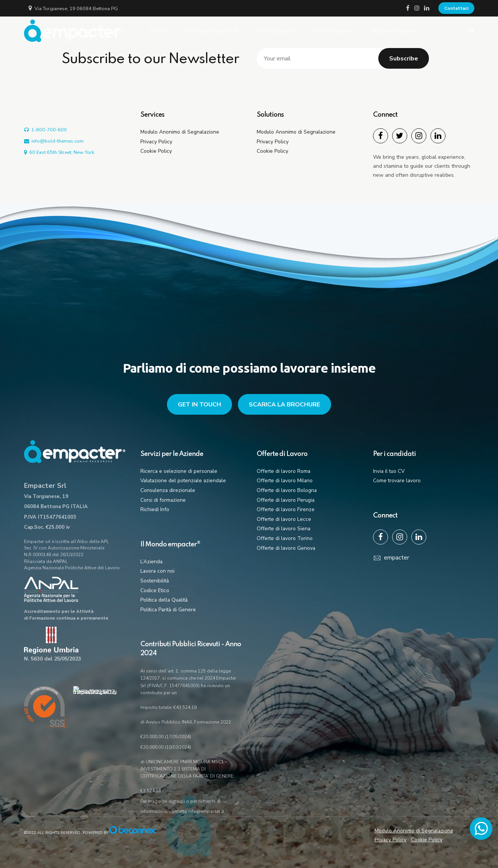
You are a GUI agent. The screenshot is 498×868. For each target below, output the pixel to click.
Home (158, 31)
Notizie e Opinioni (393, 31)
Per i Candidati (277, 31)
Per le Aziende (333, 31)
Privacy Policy (156, 142)
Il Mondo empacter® (212, 31)
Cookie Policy (156, 151)
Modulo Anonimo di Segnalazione (180, 132)
